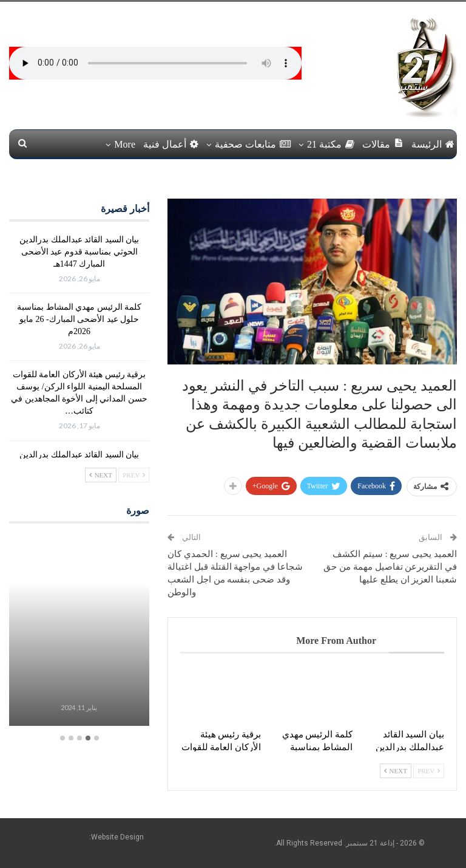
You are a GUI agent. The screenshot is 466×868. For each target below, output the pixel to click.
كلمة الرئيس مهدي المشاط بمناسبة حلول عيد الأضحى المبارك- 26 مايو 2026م (79, 319)
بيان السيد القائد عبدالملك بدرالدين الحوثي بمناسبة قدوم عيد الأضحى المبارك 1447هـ (79, 252)
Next (396, 771)
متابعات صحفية (253, 144)
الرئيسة (433, 144)
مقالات (383, 144)
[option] (79, 632)
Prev (429, 771)
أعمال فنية (171, 144)
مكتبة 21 (331, 144)
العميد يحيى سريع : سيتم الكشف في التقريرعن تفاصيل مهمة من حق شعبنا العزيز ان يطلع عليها (390, 567)
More (125, 144)
